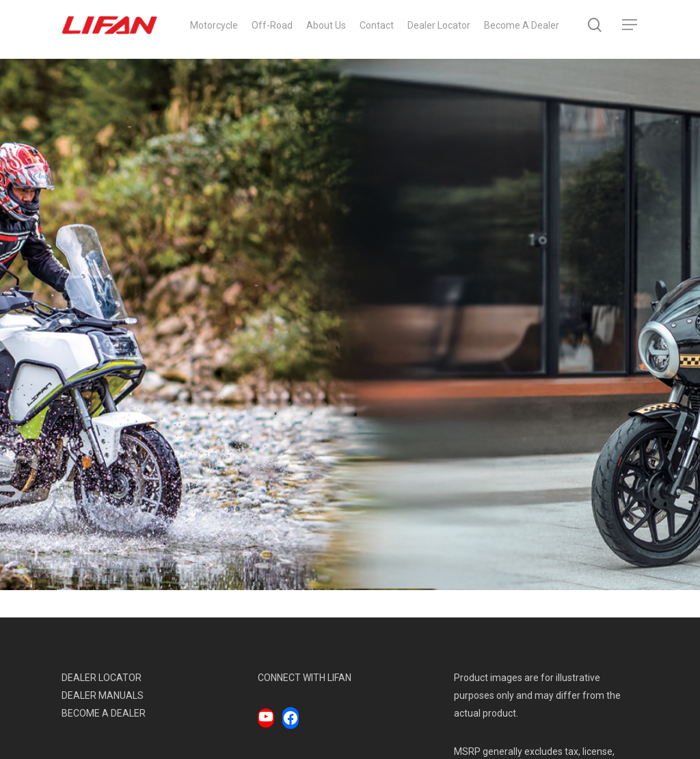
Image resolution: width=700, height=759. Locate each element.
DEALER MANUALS (103, 695)
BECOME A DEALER (104, 713)
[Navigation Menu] (630, 30)
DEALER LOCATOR (102, 678)
